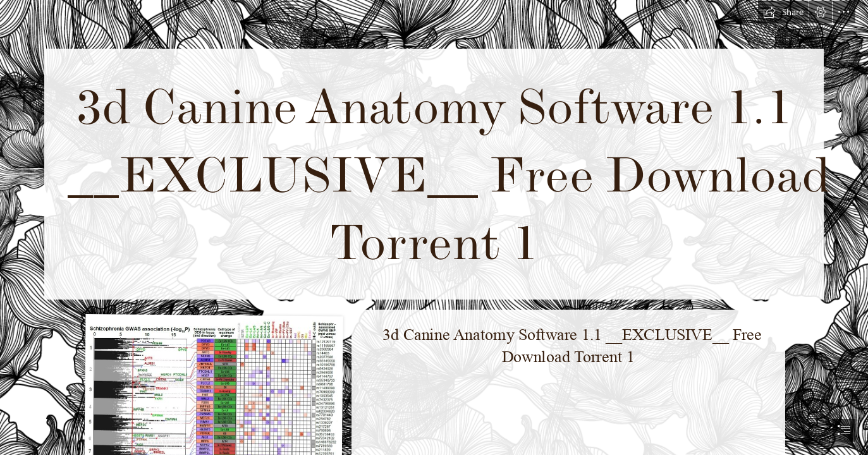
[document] (434, 227)
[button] (783, 12)
